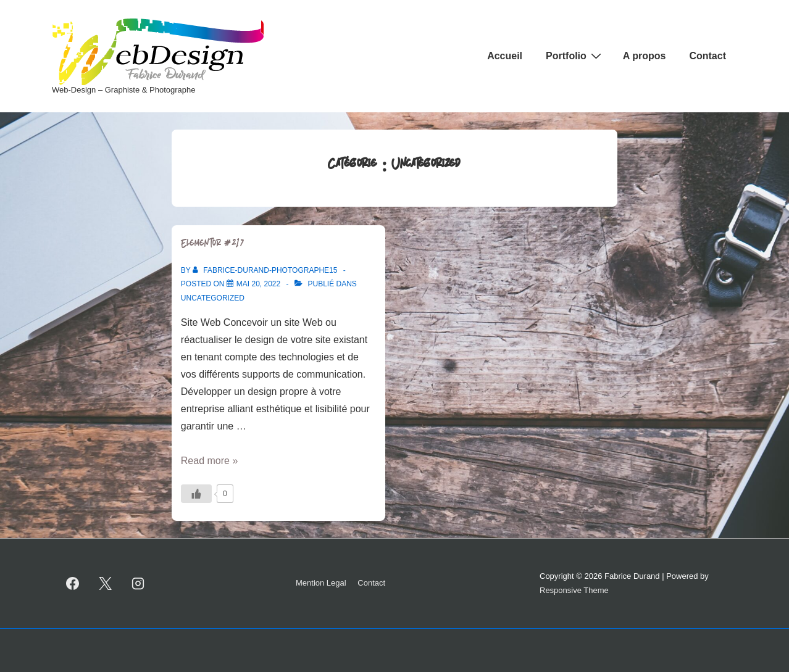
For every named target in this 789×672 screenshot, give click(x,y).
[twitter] (106, 584)
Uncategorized (213, 298)
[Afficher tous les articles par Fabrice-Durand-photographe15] (266, 270)
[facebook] (73, 584)
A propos (645, 56)
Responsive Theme (574, 590)
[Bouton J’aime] (196, 494)
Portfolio (575, 56)
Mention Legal (321, 583)
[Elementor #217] (258, 284)
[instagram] (138, 584)
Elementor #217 (213, 244)
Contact (708, 56)
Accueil (505, 56)
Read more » (210, 461)
